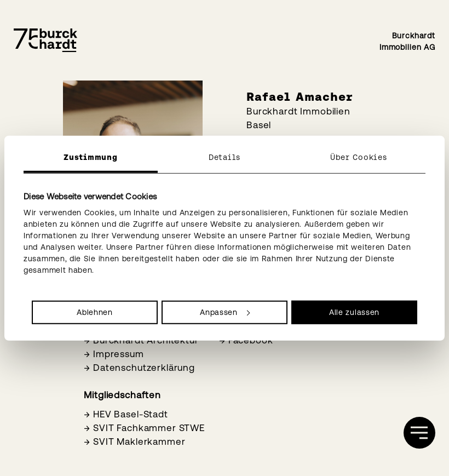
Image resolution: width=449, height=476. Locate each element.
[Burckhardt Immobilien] (45, 41)
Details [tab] (225, 157)
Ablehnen (95, 312)
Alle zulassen (354, 312)
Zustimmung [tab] (90, 157)
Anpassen (225, 312)
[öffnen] (419, 433)
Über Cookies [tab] (358, 157)
